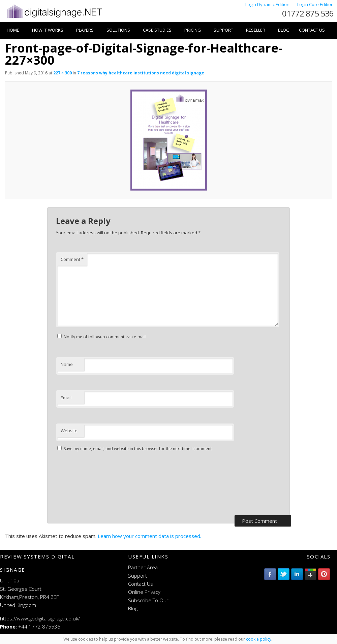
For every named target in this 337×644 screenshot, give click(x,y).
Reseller (256, 30)
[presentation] (84, 484)
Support (223, 30)
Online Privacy (144, 592)
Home (13, 30)
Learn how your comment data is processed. (149, 536)
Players (85, 30)
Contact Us (312, 30)
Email (66, 398)
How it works (48, 30)
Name (67, 364)
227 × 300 (63, 73)
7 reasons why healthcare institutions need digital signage (141, 73)
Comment (72, 259)
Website (69, 431)
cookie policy (259, 639)
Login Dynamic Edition (268, 4)
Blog (284, 30)
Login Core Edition (315, 4)
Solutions (118, 30)
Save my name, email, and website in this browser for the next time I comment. (138, 449)
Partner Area (143, 567)
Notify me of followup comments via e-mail (105, 337)
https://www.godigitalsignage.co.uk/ (40, 618)
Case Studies (157, 30)
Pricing (193, 30)
